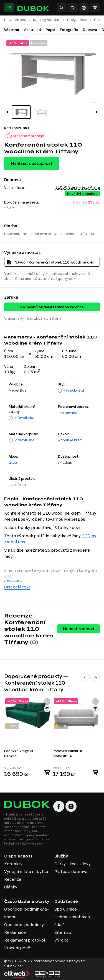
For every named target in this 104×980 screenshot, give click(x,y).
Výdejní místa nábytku (26, 871)
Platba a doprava (71, 871)
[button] (7, 112)
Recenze (13, 879)
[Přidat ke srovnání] (47, 709)
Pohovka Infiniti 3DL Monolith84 (69, 753)
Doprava (90, 30)
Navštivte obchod (82, 194)
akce (13, 462)
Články (11, 887)
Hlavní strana (15, 20)
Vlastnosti (32, 30)
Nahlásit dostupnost (32, 163)
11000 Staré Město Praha (78, 187)
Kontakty (13, 864)
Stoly (98, 20)
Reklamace (15, 932)
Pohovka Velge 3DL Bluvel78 (20, 753)
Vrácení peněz (18, 948)
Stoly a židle (77, 20)
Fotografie (69, 30)
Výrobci (62, 940)
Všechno (12, 30)
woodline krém (70, 440)
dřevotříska (25, 418)
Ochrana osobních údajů (72, 921)
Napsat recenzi (78, 629)
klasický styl (74, 390)
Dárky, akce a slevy (73, 864)
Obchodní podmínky (24, 925)
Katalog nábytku (47, 20)
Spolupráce (66, 909)
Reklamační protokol (25, 940)
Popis (50, 30)
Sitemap (63, 932)
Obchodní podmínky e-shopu (26, 913)
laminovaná (68, 413)
